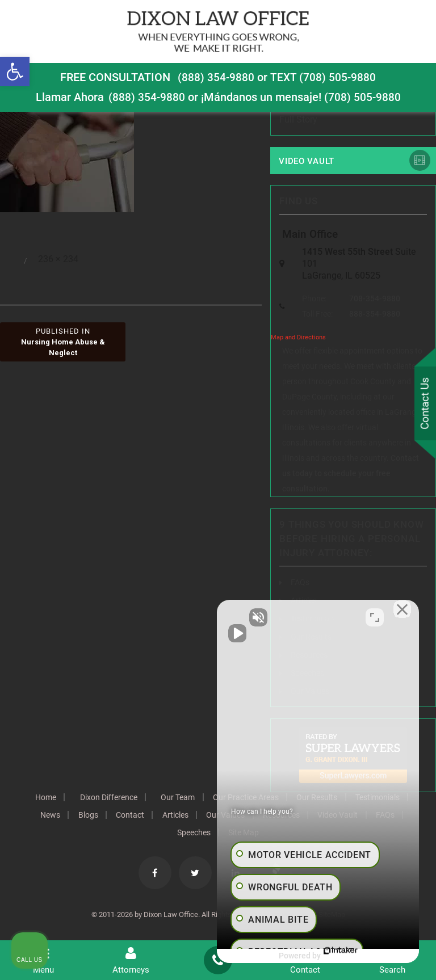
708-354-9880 (375, 299)
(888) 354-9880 (216, 77)
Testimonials (73, 815)
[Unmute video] (235, 617)
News (125, 815)
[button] (15, 71)
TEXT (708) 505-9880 (324, 77)
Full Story (298, 119)
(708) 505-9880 (363, 97)
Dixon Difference (138, 798)
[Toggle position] (375, 617)
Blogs (165, 815)
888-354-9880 (375, 314)
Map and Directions (298, 338)
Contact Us (424, 404)
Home (73, 798)
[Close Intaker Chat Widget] (399, 617)
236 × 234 (58, 260)
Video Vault (307, 161)
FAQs (300, 583)
